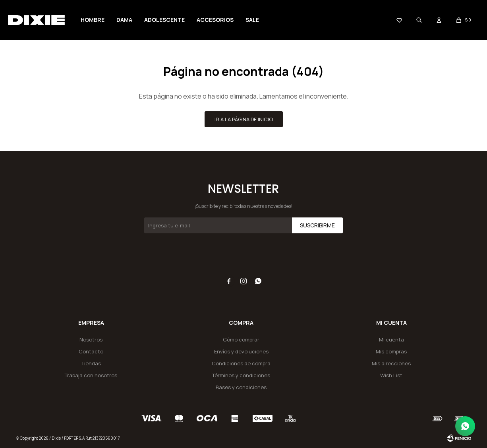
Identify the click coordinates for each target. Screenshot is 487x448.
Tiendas (91, 363)
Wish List (391, 375)
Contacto (91, 351)
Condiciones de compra (241, 363)
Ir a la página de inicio (244, 119)
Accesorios (215, 20)
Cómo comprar (241, 339)
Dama (124, 20)
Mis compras (391, 351)
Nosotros (91, 339)
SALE (252, 20)
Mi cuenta (391, 339)
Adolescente (164, 20)
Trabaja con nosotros (91, 375)
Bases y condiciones (241, 387)
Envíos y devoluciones (241, 351)
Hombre (93, 20)
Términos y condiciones (241, 375)
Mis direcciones (391, 363)
